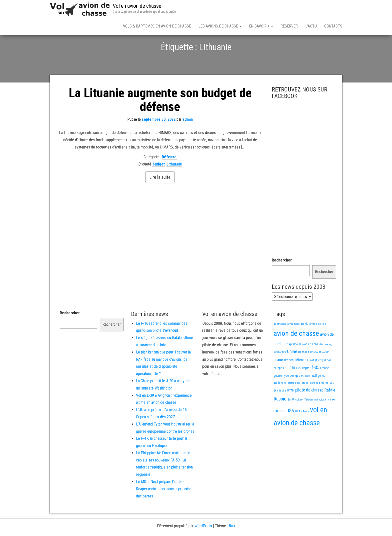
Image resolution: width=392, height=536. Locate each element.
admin (188, 137)
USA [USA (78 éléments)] (290, 428)
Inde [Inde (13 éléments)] (307, 393)
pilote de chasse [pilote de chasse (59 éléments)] (309, 407)
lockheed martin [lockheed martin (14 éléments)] (319, 400)
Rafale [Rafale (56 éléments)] (330, 407)
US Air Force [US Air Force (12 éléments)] (302, 429)
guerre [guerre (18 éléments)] (278, 393)
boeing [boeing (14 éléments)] (328, 362)
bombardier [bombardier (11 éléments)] (280, 370)
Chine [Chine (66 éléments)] (292, 369)
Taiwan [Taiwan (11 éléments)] (309, 417)
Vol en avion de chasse (137, 6)
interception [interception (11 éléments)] (293, 400)
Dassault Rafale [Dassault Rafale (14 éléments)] (320, 369)
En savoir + (261, 26)
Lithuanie (174, 182)
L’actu (311, 26)
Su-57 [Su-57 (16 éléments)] (291, 417)
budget (159, 182)
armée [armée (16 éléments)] (304, 341)
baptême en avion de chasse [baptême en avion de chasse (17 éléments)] (305, 362)
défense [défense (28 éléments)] (300, 377)
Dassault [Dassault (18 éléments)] (304, 369)
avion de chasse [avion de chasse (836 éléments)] (296, 351)
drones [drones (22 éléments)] (289, 377)
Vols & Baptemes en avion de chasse (157, 26)
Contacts (333, 26)
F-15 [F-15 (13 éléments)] (286, 385)
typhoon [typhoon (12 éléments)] (332, 417)
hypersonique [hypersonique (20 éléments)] (291, 393)
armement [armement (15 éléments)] (293, 341)
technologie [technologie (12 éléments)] (320, 417)
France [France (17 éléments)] (324, 385)
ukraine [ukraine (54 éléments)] (279, 428)
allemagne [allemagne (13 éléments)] (280, 341)
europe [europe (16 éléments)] (278, 385)
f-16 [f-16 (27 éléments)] (292, 385)
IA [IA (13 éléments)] (302, 393)
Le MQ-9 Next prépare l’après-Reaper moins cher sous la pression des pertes (164, 506)
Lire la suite (160, 195)
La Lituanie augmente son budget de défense (160, 117)
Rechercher (282, 278)
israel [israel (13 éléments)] (304, 400)
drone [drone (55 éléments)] (278, 377)
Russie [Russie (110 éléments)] (280, 416)
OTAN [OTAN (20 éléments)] (291, 408)
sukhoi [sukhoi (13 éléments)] (299, 417)
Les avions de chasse (220, 26)
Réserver (289, 26)
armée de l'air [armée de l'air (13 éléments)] (318, 341)
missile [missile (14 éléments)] (281, 408)
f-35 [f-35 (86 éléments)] (315, 385)
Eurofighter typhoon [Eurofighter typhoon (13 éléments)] (319, 377)
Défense (169, 174)
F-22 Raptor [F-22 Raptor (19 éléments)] (303, 385)
